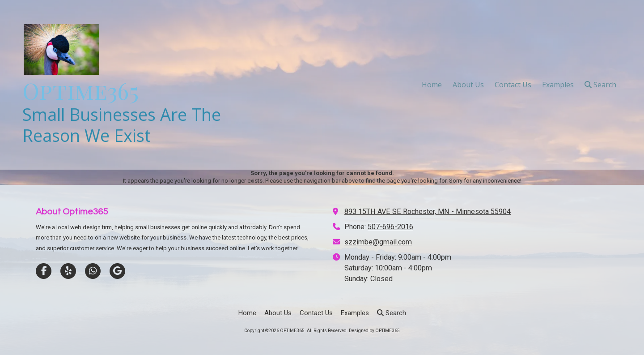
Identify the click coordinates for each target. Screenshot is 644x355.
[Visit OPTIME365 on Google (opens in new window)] (117, 271)
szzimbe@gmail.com (378, 242)
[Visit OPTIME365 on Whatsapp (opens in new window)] (93, 271)
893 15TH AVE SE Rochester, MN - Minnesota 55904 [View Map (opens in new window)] (428, 212)
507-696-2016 (390, 227)
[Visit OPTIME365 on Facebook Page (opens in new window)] (44, 271)
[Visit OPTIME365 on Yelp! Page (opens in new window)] (68, 271)
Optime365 (80, 90)
